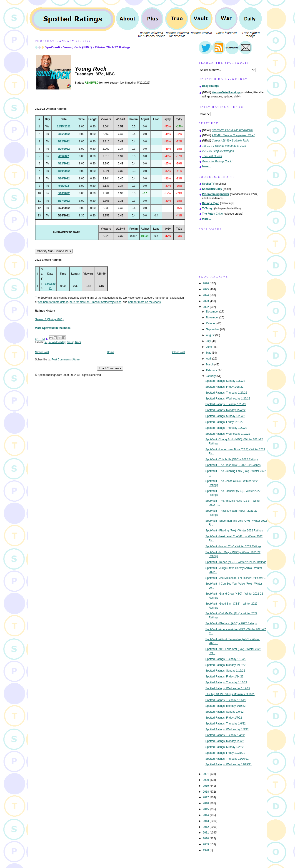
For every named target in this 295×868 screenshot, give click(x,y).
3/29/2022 (64, 149)
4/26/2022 (64, 179)
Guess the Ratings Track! (217, 161)
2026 (206, 283)
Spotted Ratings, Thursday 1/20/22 (226, 428)
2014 (206, 815)
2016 (206, 803)
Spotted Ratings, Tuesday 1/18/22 (226, 659)
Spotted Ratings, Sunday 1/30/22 (225, 381)
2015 (206, 809)
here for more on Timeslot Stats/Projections (95, 302)
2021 (206, 774)
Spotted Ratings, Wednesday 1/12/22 (228, 688)
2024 (206, 295)
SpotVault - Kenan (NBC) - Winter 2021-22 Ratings (236, 562)
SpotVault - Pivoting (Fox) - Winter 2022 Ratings (234, 531)
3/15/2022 (64, 134)
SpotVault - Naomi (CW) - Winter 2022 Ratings (233, 546)
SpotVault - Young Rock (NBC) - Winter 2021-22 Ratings (88, 47)
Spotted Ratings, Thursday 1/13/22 (226, 682)
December (213, 312)
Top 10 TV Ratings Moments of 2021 (224, 146)
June (209, 347)
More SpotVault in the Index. (53, 328)
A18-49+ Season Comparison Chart (233, 135)
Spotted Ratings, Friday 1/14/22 (224, 677)
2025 (206, 289)
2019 (206, 786)
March (210, 365)
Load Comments (110, 368)
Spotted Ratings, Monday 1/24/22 (226, 410)
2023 (206, 301)
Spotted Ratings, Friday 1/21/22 (224, 422)
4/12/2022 (64, 164)
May (209, 353)
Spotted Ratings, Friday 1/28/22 (224, 387)
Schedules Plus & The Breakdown (232, 130)
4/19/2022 (64, 171)
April (209, 359)
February (212, 370)
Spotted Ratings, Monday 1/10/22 (226, 706)
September (213, 329)
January (211, 376)
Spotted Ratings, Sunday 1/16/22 (225, 671)
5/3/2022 (64, 186)
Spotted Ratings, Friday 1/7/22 (224, 718)
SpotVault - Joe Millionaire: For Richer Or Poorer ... (236, 578)
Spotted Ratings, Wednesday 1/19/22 (228, 434)
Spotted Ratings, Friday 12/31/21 (225, 753)
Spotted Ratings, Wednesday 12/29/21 (229, 764)
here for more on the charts (144, 302)
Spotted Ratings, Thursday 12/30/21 (227, 759)
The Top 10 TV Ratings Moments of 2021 (230, 694)
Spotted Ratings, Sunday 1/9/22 (225, 712)
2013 (206, 821)
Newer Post (42, 352)
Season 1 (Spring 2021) (49, 319)
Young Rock (74, 342)
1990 (206, 850)
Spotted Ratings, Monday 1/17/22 (226, 665)
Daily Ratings (211, 86)
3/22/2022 (64, 141)
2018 (206, 792)
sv (46, 342)
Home (111, 352)
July (209, 341)
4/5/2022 (64, 156)
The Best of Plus (212, 156)
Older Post (179, 352)
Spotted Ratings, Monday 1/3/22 (225, 741)
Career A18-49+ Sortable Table (230, 141)
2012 (206, 827)
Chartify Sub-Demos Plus (54, 251)
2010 (206, 838)
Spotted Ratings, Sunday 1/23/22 (225, 416)
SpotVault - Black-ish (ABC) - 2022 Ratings (231, 623)
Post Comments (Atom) (66, 360)
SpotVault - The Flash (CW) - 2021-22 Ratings (233, 465)
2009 (206, 844)
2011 (206, 833)
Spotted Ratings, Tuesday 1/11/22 (226, 700)
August (211, 335)
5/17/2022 (64, 201)
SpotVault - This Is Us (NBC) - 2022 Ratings (232, 459)
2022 (206, 307)
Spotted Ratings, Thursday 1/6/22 (226, 724)
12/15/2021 (64, 126)
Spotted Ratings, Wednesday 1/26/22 (228, 399)
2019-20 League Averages (218, 151)
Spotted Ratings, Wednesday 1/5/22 (227, 729)
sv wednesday (57, 342)
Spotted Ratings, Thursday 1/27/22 (226, 393)
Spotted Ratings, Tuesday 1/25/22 (226, 404)
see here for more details (53, 302)
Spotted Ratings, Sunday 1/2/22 (225, 747)
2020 (206, 780)
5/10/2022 (64, 193)
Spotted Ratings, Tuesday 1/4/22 (225, 735)
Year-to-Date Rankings (226, 92)
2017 (206, 797)
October (211, 323)
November (213, 317)
